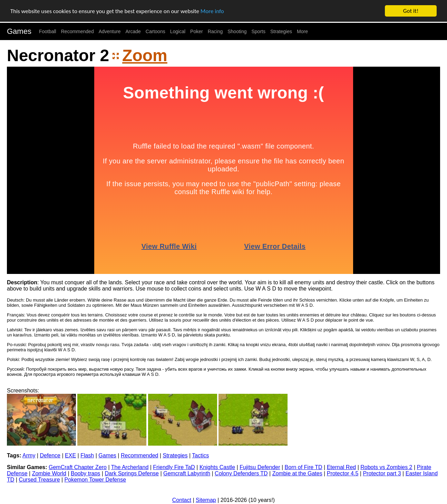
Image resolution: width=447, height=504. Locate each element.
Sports (259, 31)
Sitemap (206, 500)
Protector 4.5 (343, 473)
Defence (50, 455)
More (302, 31)
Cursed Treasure (39, 480)
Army (29, 455)
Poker (197, 31)
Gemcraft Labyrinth (187, 473)
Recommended (77, 31)
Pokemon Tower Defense (95, 480)
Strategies (281, 31)
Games (19, 31)
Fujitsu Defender (260, 467)
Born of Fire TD (304, 467)
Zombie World (49, 473)
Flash (87, 455)
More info (212, 11)
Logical (178, 31)
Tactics (200, 455)
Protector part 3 (382, 473)
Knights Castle (217, 467)
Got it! (411, 11)
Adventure (110, 31)
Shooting (237, 31)
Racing (215, 31)
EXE (70, 455)
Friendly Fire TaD (174, 467)
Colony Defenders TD (241, 473)
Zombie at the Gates (297, 473)
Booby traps (85, 473)
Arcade (133, 31)
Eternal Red (342, 467)
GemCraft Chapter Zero (78, 467)
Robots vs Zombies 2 (386, 467)
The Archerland (130, 467)
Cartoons (156, 31)
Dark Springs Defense (132, 473)
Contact (182, 500)
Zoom (145, 55)
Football (48, 31)
